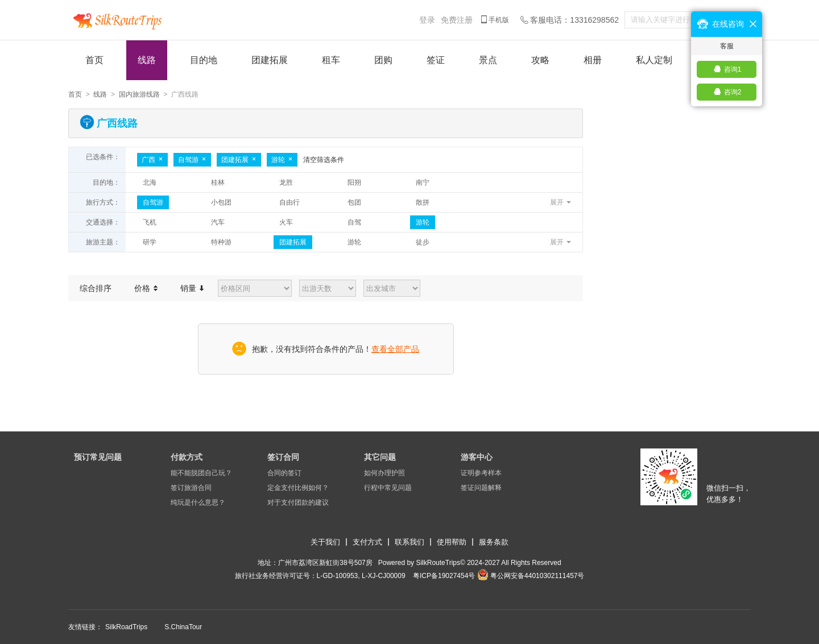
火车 (286, 222)
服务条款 (494, 542)
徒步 (423, 242)
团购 (383, 60)
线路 (147, 60)
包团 (354, 202)
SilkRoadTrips (126, 627)
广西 (152, 160)
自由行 (289, 202)
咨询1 (733, 69)
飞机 (150, 222)
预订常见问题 (98, 457)
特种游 (221, 242)
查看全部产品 (395, 349)
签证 (436, 60)
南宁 (423, 182)
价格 (146, 288)
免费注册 (457, 20)
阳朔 (354, 182)
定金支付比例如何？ (298, 488)
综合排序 (96, 288)
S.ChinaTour (183, 627)
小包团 (221, 202)
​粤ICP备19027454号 (444, 576)
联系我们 (409, 542)
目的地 (204, 60)
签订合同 (283, 457)
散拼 (423, 202)
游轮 (282, 160)
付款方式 (187, 457)
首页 (94, 60)
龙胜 (286, 182)
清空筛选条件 (324, 160)
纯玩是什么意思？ (198, 502)
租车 (331, 60)
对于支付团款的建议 (298, 502)
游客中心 (477, 457)
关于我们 (325, 542)
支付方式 (367, 542)
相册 (593, 60)
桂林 (218, 182)
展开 (557, 202)
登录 (427, 20)
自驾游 (192, 160)
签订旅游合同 (191, 488)
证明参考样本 (481, 473)
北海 (150, 182)
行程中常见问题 (388, 488)
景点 (488, 60)
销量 (192, 288)
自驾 (354, 222)
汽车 (218, 222)
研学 (150, 242)
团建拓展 (270, 60)
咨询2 (733, 92)
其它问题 (380, 457)
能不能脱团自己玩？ (201, 473)
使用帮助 (452, 542)
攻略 (540, 60)
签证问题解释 (481, 488)
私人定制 (654, 60)
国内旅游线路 (139, 94)
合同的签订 (284, 473)
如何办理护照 (384, 473)
